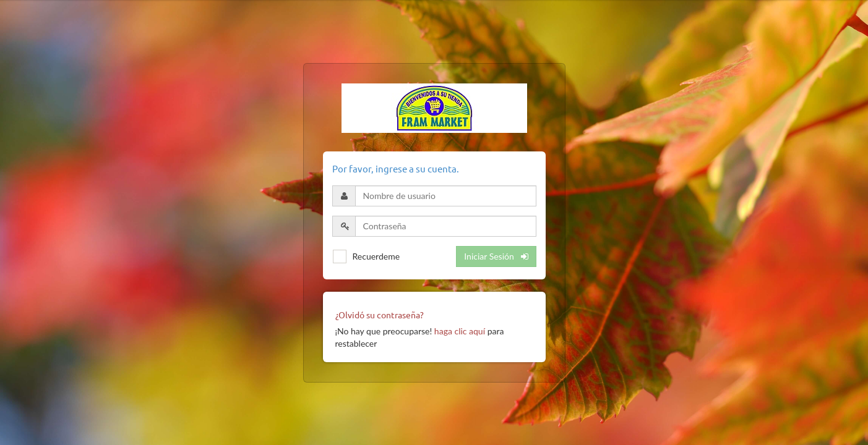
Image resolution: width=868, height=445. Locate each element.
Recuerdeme (376, 256)
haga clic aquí (460, 331)
